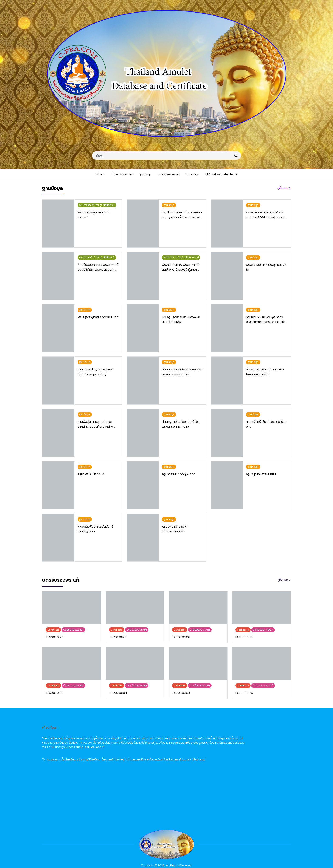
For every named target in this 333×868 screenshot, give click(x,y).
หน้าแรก (139, 734)
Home (193, 734)
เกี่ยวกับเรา (141, 765)
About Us (195, 765)
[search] (236, 155)
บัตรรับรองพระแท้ (145, 757)
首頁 (246, 734)
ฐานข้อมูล (140, 750)
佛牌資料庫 (250, 750)
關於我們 (249, 765)
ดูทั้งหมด (283, 188)
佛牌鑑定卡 (250, 757)
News (192, 742)
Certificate (196, 757)
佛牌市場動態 (252, 742)
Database (195, 750)
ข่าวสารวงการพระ (145, 742)
